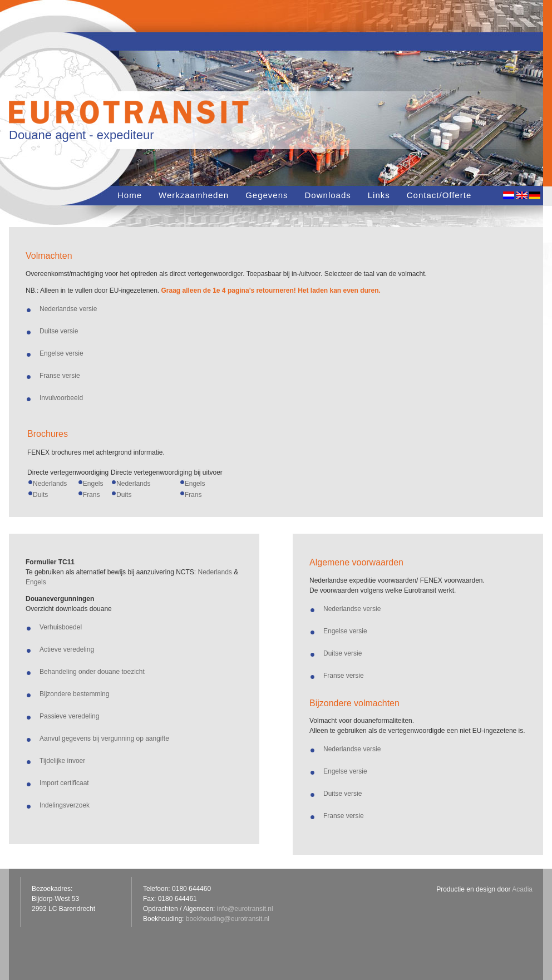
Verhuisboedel (61, 627)
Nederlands (50, 484)
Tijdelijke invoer (62, 761)
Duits (40, 495)
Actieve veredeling (67, 649)
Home (130, 195)
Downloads (328, 195)
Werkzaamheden (194, 195)
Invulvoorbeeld (61, 398)
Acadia (522, 889)
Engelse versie (61, 353)
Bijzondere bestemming (74, 694)
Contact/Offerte (439, 195)
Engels (93, 484)
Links (379, 195)
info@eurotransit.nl (245, 909)
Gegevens (267, 195)
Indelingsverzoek (65, 805)
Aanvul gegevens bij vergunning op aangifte (104, 738)
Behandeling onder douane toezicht (92, 672)
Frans (92, 495)
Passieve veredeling (69, 716)
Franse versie (60, 376)
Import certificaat (64, 783)
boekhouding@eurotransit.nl (228, 919)
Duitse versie (59, 331)
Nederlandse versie (68, 309)
